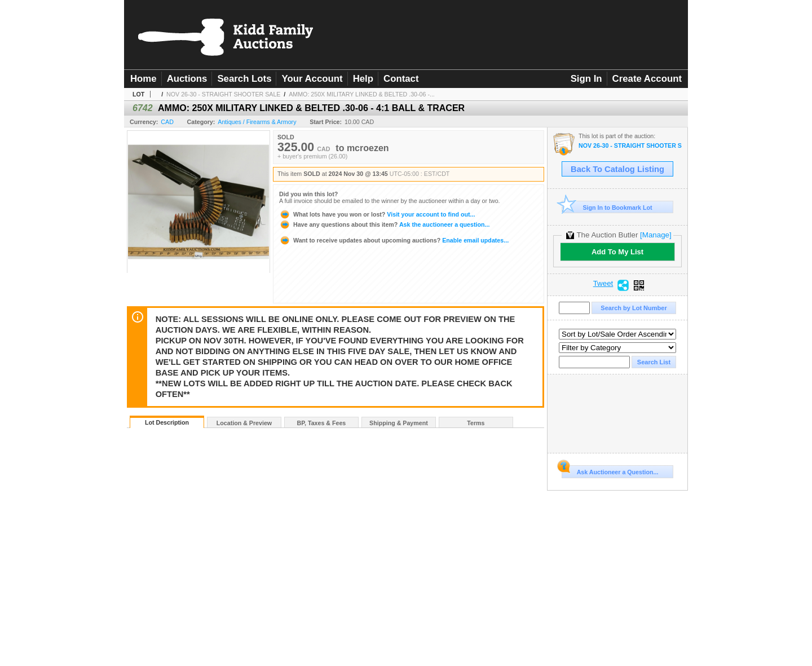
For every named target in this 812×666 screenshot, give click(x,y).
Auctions (187, 79)
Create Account (647, 79)
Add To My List (617, 252)
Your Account (312, 79)
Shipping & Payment (399, 423)
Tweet (603, 284)
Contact (401, 79)
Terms (476, 423)
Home (144, 79)
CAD (167, 122)
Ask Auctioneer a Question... (610, 470)
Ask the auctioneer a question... (384, 224)
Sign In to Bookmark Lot (607, 207)
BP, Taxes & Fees (322, 423)
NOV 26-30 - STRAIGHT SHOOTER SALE (223, 94)
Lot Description (167, 422)
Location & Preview (244, 423)
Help (363, 79)
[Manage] (656, 235)
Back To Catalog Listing (617, 169)
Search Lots (244, 79)
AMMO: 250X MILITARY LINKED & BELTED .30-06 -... (362, 94)
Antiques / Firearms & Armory (257, 122)
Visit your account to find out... (377, 214)
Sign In (586, 79)
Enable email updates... (394, 240)
